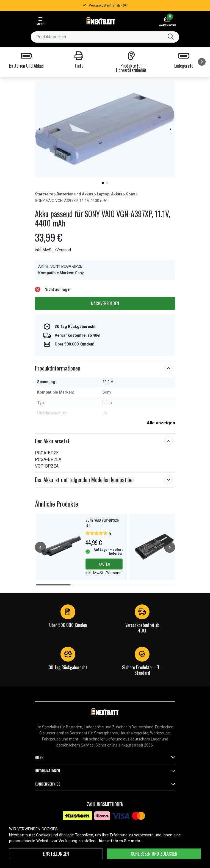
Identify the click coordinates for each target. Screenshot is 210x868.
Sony (130, 194)
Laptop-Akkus (110, 194)
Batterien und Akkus (75, 194)
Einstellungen (56, 854)
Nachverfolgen (105, 303)
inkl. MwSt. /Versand (53, 250)
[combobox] (105, 37)
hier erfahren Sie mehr (120, 841)
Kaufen (104, 564)
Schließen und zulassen (154, 854)
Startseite (44, 194)
